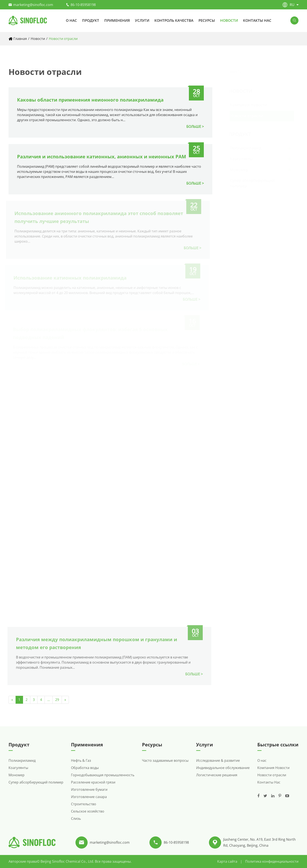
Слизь (76, 818)
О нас (71, 20)
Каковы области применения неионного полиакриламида (90, 100)
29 (57, 700)
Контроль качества (174, 20)
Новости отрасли (63, 39)
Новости (229, 20)
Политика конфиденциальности (272, 861)
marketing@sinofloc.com (33, 5)
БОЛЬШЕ (194, 127)
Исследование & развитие (218, 760)
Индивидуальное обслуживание (223, 768)
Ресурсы (207, 20)
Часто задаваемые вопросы (165, 760)
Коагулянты (246, 159)
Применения (117, 20)
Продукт (91, 20)
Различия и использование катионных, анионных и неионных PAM (101, 156)
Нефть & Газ (81, 760)
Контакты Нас (257, 20)
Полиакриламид (250, 148)
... (49, 700)
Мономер (243, 170)
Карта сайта (227, 861)
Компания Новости (253, 105)
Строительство (84, 804)
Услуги (142, 20)
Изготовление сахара (89, 797)
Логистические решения (217, 775)
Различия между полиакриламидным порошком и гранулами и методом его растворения (94, 643)
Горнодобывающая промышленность (103, 775)
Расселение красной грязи (93, 782)
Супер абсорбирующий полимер (36, 782)
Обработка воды (85, 768)
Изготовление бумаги (89, 789)
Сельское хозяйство (88, 811)
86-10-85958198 (83, 5)
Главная (20, 39)
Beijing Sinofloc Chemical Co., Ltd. (68, 861)
